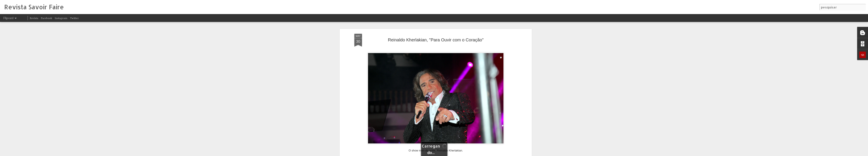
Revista (34, 18)
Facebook (46, 18)
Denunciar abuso (488, 153)
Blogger (473, 153)
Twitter (74, 18)
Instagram (61, 18)
